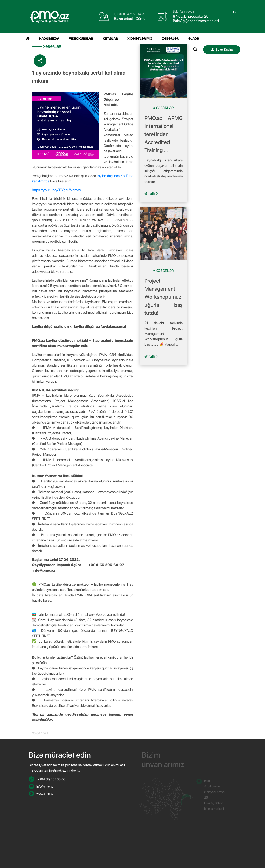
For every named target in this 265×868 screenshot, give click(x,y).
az (234, 12)
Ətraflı (151, 193)
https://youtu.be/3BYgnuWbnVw (57, 190)
